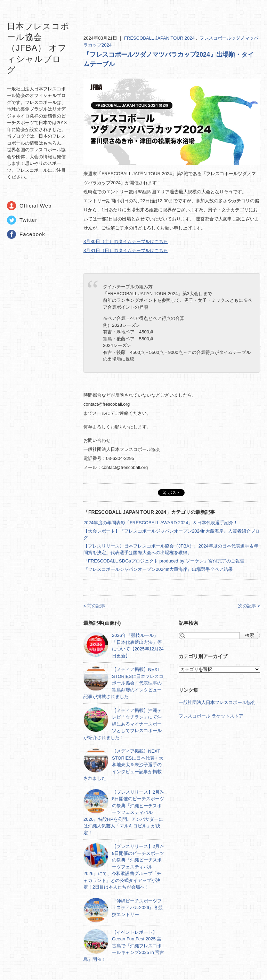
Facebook (32, 234)
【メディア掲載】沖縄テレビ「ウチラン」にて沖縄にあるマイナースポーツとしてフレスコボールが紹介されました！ (123, 724)
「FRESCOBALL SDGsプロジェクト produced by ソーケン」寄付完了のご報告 (164, 561)
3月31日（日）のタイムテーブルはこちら (126, 250)
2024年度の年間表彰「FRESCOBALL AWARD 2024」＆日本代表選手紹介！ (161, 523)
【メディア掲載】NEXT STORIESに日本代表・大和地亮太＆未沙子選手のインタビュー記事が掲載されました (123, 765)
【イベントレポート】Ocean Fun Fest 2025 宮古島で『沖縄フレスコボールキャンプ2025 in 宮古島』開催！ (124, 946)
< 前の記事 (94, 606)
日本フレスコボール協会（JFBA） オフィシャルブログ (38, 48)
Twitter (28, 220)
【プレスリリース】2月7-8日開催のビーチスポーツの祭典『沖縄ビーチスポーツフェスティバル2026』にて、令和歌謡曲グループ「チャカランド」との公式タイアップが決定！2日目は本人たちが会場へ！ (124, 867)
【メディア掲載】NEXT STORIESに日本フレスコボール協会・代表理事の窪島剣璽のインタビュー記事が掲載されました (123, 683)
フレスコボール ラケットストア (211, 716)
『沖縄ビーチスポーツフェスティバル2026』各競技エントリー (137, 908)
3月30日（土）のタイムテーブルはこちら (126, 241)
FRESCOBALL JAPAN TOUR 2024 (160, 38)
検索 (250, 635)
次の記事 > (249, 606)
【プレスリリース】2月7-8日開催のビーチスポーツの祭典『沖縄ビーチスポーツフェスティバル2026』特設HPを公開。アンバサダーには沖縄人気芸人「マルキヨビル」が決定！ (124, 812)
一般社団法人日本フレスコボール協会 (217, 702)
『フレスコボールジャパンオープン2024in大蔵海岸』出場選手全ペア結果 (158, 569)
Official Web (35, 206)
